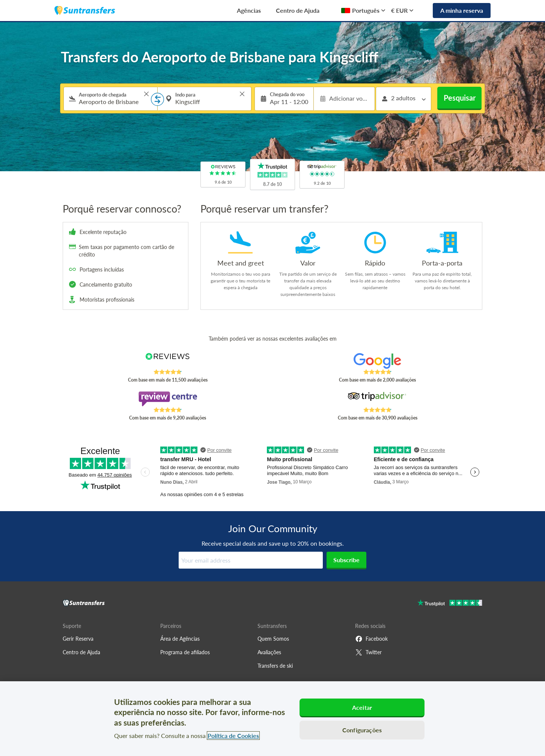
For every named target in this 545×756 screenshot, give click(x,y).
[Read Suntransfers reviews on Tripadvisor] (377, 399)
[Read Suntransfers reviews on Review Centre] (168, 399)
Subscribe (346, 560)
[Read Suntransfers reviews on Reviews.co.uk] (168, 361)
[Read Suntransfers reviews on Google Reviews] (377, 361)
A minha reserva (462, 10)
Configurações (362, 730)
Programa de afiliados (185, 652)
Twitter (368, 652)
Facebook (371, 639)
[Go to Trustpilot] (450, 604)
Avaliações (269, 652)
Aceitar (362, 707)
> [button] (146, 94)
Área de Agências (180, 639)
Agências (249, 10)
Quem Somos (273, 639)
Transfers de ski (275, 666)
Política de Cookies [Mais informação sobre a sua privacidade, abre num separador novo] (233, 736)
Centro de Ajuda (298, 10)
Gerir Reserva (78, 639)
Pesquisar (460, 98)
